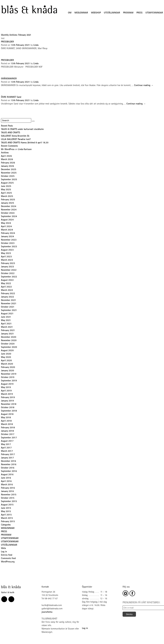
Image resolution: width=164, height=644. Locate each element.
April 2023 (6, 257)
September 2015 (9, 502)
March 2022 (7, 290)
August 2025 (7, 183)
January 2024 (8, 237)
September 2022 (9, 277)
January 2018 (7, 431)
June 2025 (6, 186)
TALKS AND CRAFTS (11, 133)
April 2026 (6, 156)
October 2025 (8, 176)
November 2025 (9, 173)
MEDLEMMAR (81, 13)
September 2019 (9, 381)
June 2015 (6, 508)
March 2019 (7, 394)
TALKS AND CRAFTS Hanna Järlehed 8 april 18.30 (25, 143)
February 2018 (8, 428)
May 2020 (6, 357)
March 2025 (7, 196)
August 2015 (7, 505)
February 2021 (8, 331)
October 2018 (8, 408)
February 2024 (8, 233)
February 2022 (8, 294)
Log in (4, 552)
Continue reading (144, 85)
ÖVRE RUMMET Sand (11, 97)
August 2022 (7, 280)
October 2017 (8, 434)
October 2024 (8, 213)
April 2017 (6, 448)
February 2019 (8, 398)
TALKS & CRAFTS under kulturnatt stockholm (22, 129)
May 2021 (6, 320)
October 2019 (8, 377)
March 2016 (7, 485)
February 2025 (8, 200)
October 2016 (8, 468)
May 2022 (6, 284)
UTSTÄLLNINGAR (112, 13)
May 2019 (6, 388)
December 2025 (9, 170)
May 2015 (6, 512)
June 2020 (6, 354)
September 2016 (9, 471)
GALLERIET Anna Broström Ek (15, 136)
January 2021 (7, 334)
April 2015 (6, 515)
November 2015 (9, 495)
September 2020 (9, 347)
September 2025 (9, 180)
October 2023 (8, 243)
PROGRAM (128, 13)
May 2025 (6, 190)
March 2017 (7, 451)
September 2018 (9, 411)
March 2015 (7, 518)
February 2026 (8, 163)
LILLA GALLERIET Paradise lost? (16, 139)
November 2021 (9, 304)
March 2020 (7, 364)
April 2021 (6, 324)
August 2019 (7, 384)
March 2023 (7, 260)
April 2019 (6, 391)
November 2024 (9, 210)
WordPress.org (8, 562)
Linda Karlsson (25, 150)
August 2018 (7, 414)
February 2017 (8, 455)
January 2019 (7, 401)
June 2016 (6, 478)
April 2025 (6, 193)
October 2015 (8, 498)
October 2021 (8, 307)
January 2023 (8, 267)
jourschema (47, 612)
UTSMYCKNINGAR (154, 13)
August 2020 (7, 351)
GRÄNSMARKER (9, 79)
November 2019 (9, 374)
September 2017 (9, 438)
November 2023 (9, 240)
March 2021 (7, 327)
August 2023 (7, 250)
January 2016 (7, 491)
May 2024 (6, 223)
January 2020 (8, 371)
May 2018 (6, 418)
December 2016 (9, 461)
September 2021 (9, 310)
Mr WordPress (8, 150)
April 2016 (6, 481)
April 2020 (6, 361)
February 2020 (8, 367)
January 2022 (8, 297)
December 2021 (9, 300)
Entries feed (7, 555)
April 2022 (6, 287)
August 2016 (7, 475)
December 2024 (9, 207)
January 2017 (7, 458)
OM (70, 13)
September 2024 (9, 217)
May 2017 (6, 445)
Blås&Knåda (29, 10)
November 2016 (9, 465)
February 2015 (8, 522)
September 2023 (9, 247)
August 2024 (7, 220)
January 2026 (8, 166)
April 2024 (6, 227)
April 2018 (6, 421)
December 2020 (9, 337)
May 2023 (6, 253)
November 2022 (9, 270)
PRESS (139, 13)
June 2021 (6, 317)
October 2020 (8, 344)
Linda (36, 45)
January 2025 (8, 203)
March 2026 (7, 160)
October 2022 (8, 274)
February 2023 (8, 264)
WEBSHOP (96, 13)
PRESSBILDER (7, 42)
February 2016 (8, 488)
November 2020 (9, 341)
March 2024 (7, 230)
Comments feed (8, 559)
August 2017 (7, 441)
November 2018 (9, 404)
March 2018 (7, 424)
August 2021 (7, 314)
